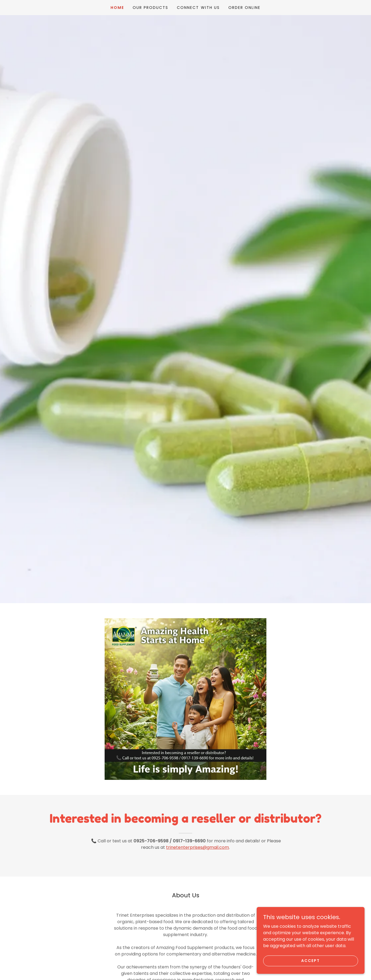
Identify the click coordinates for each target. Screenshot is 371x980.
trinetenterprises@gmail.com (197, 847)
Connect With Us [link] (198, 8)
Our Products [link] (150, 8)
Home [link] (117, 8)
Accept (310, 961)
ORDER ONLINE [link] (244, 8)
